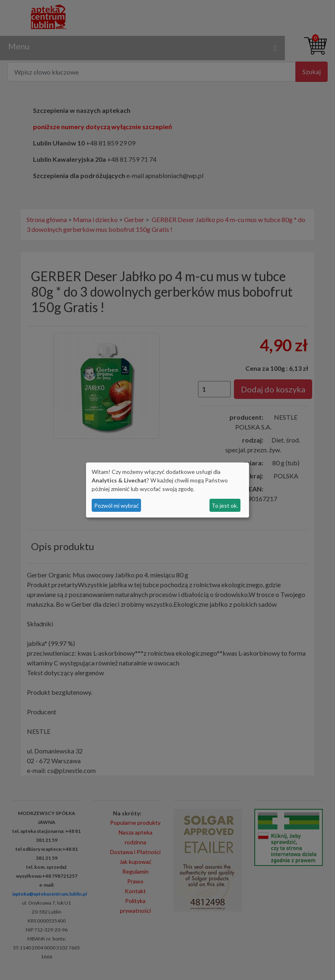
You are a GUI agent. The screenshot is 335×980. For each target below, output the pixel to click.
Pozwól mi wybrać (117, 505)
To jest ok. (225, 505)
